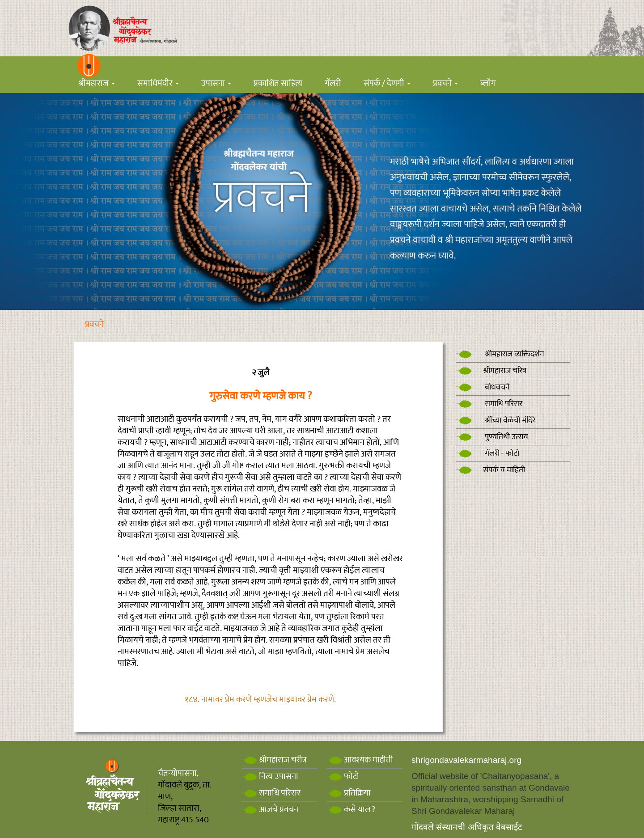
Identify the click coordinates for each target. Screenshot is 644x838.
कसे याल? (351, 810)
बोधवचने (483, 387)
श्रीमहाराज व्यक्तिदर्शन (500, 354)
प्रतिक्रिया (349, 793)
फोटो (343, 777)
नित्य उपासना (270, 777)
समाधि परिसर (489, 404)
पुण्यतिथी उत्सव (492, 437)
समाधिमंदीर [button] (158, 83)
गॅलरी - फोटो (488, 453)
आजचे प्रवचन (270, 810)
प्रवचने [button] (445, 83)
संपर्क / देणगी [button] (387, 83)
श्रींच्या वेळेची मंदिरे (496, 420)
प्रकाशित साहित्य (278, 83)
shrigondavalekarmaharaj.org (466, 760)
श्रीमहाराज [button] (97, 83)
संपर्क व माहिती (491, 470)
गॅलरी (333, 83)
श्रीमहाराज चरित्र (491, 371)
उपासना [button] (216, 83)
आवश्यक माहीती (360, 760)
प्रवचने (94, 324)
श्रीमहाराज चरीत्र (274, 760)
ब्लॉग (488, 83)
